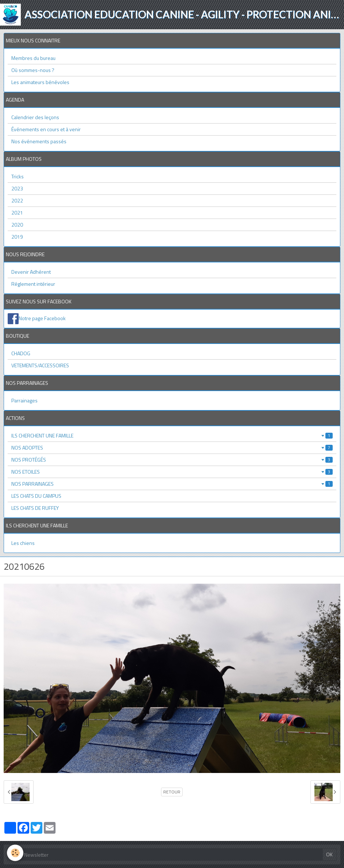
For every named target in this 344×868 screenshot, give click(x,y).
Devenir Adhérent (31, 272)
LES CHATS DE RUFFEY (35, 508)
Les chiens (23, 543)
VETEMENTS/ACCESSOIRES (40, 365)
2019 (17, 237)
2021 (17, 213)
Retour (172, 792)
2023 (17, 188)
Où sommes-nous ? (33, 70)
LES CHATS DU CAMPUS (36, 496)
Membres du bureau (33, 58)
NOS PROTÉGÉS (172, 460)
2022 (17, 200)
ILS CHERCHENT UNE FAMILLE (172, 435)
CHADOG (21, 353)
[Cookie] (16, 853)
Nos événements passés (39, 141)
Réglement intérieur (33, 284)
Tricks (18, 176)
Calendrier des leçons (35, 117)
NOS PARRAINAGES (172, 484)
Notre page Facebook (42, 318)
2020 (17, 225)
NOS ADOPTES (172, 448)
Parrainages (24, 400)
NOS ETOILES (172, 472)
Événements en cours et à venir (46, 129)
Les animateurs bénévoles (40, 82)
